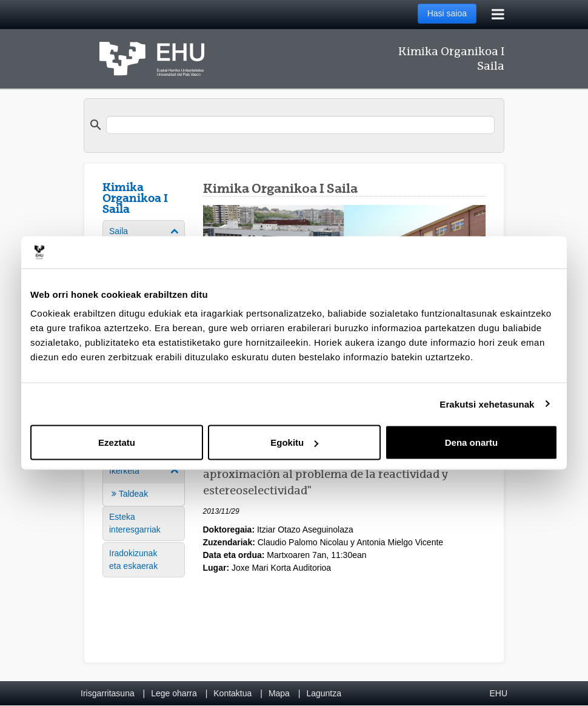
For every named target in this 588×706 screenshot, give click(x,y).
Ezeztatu (117, 442)
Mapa (279, 693)
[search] (300, 125)
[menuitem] (144, 482)
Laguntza (324, 693)
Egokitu (294, 442)
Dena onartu (472, 442)
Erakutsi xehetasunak (487, 404)
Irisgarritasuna (108, 693)
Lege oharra (174, 693)
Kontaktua (232, 693)
